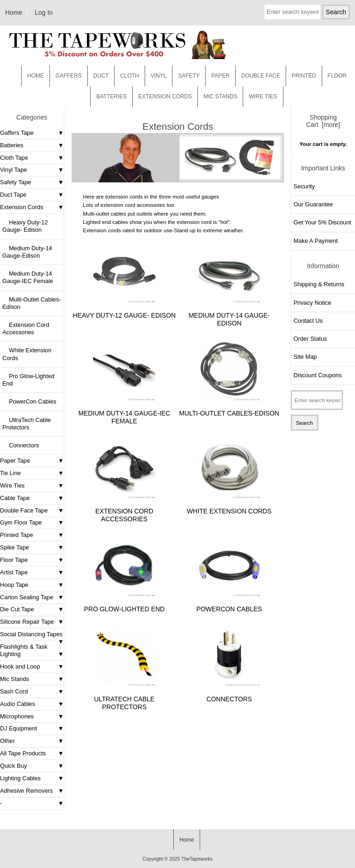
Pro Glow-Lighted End (28, 380)
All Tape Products (23, 753)
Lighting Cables (20, 778)
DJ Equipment (18, 728)
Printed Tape (16, 535)
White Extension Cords (27, 354)
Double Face (261, 76)
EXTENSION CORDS (165, 96)
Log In (44, 12)
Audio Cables (18, 704)
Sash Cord (14, 691)
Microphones (17, 716)
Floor (337, 76)
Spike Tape (15, 547)
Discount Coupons (318, 375)
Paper (220, 76)
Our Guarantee (313, 204)
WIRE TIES (263, 96)
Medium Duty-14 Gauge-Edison (27, 252)
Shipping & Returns (319, 284)
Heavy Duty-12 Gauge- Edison (25, 226)
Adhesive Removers (26, 791)
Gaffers (69, 76)
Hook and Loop (20, 666)
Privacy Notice (312, 303)
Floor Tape (14, 560)
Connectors (21, 445)
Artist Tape (14, 572)
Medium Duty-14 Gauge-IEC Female (28, 277)
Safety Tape (15, 182)
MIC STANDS (220, 96)
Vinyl (159, 76)
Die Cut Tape (17, 609)
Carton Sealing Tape (27, 597)
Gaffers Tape (17, 133)
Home (14, 12)
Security (304, 186)
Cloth (130, 76)
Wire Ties (12, 485)
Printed (304, 76)
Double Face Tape (24, 510)
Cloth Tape (14, 158)
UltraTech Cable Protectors (27, 424)
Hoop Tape (14, 585)
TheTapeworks (197, 859)
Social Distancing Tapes (31, 634)
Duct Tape (13, 195)
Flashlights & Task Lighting (24, 650)
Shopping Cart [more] (323, 121)
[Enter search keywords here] (292, 12)
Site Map (305, 357)
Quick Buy (13, 766)
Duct (101, 76)
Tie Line (10, 473)
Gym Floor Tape (21, 522)
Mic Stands (15, 679)
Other (7, 741)
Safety (189, 76)
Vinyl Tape (13, 170)
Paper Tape (15, 461)
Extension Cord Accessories (26, 329)
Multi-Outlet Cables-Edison (32, 303)
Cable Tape (15, 498)
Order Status (310, 339)
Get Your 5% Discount (322, 222)
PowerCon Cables (29, 401)
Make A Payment (316, 241)
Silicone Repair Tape (27, 622)
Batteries (111, 96)
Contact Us (308, 321)
